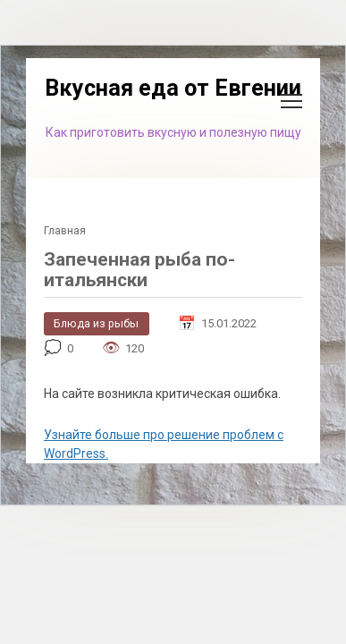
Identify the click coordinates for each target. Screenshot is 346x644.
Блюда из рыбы (96, 323)
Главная (65, 231)
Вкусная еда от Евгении (173, 88)
